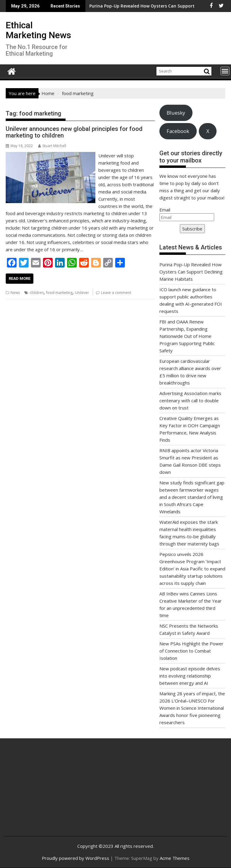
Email (165, 210)
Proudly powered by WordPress (75, 858)
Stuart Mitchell (52, 146)
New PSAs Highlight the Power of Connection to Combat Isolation (191, 651)
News (15, 293)
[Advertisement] (46, 792)
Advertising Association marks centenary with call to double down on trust (190, 400)
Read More (20, 278)
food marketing (59, 293)
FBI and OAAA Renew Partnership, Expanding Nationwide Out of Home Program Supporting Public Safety (187, 336)
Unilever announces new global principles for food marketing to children (74, 132)
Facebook (178, 131)
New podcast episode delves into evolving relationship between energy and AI (190, 676)
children (37, 293)
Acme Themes (175, 858)
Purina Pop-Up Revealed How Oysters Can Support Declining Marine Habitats (119, 6)
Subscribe (192, 229)
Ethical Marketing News (38, 30)
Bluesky (176, 113)
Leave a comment (116, 293)
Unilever (82, 293)
